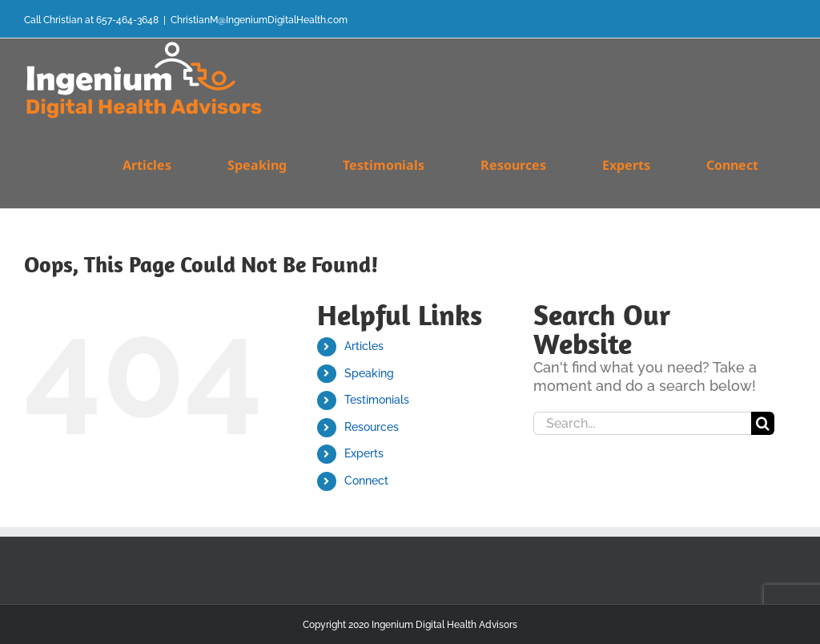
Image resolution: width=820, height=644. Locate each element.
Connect (366, 481)
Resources (372, 427)
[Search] (763, 423)
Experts (364, 453)
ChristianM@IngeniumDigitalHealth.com (259, 20)
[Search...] (642, 423)
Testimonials (377, 400)
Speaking (369, 373)
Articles (364, 346)
